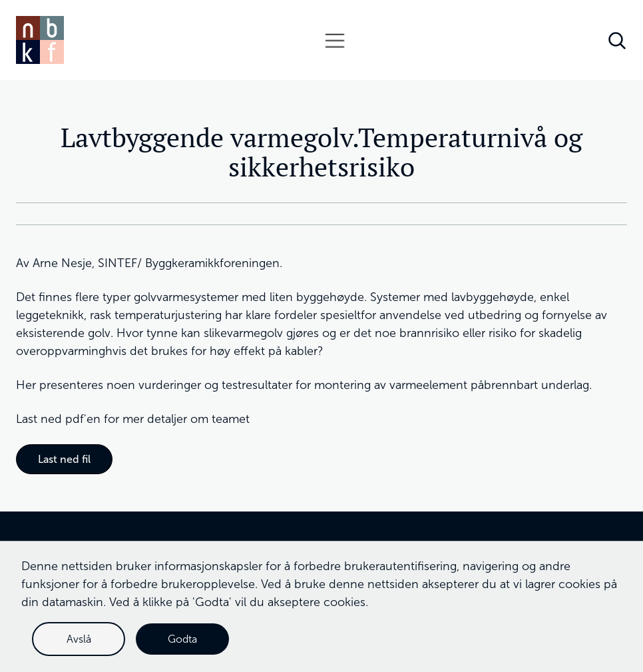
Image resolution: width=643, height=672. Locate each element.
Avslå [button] (79, 639)
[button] (335, 40)
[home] (40, 40)
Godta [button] (182, 639)
